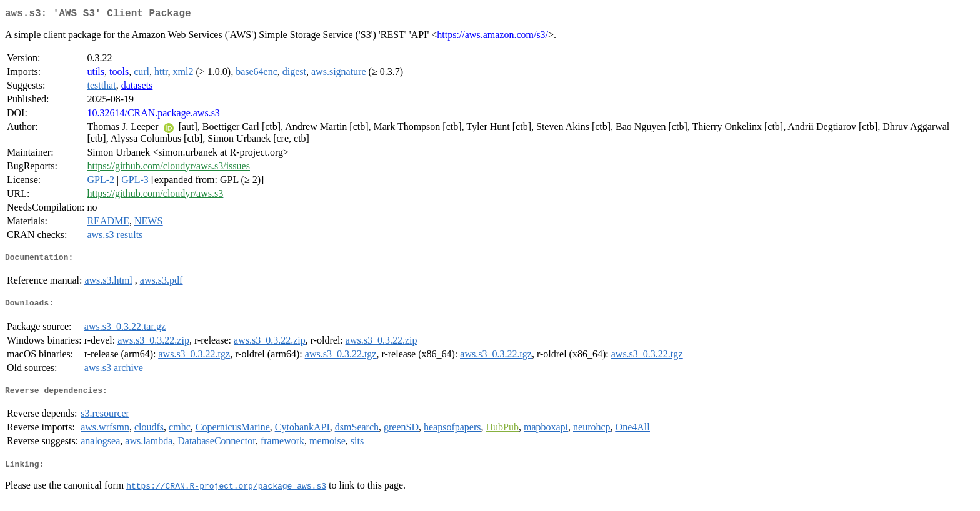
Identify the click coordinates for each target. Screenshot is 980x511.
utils (96, 74)
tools (119, 74)
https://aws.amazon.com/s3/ (492, 37)
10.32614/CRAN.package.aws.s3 (153, 115)
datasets (137, 88)
